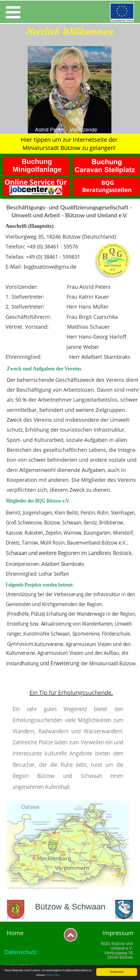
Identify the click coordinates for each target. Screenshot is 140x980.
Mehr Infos (53, 975)
